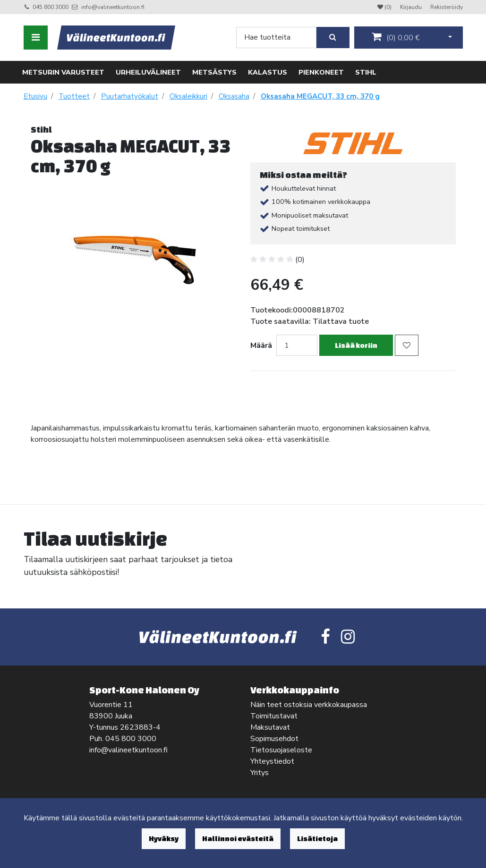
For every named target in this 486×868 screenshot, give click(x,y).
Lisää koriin (356, 345)
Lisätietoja (317, 839)
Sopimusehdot (274, 739)
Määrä (261, 346)
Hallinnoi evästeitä (238, 839)
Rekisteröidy (447, 7)
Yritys (260, 773)
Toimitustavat (274, 716)
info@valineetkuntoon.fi (113, 7)
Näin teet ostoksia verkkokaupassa (309, 705)
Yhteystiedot (272, 761)
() (396, 37)
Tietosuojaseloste (281, 750)
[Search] (276, 38)
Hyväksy (164, 839)
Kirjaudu (412, 7)
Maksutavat (270, 727)
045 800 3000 (51, 7)
